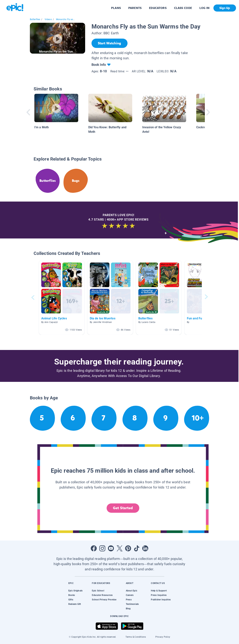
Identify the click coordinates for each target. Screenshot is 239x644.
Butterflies (35, 19)
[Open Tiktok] (137, 548)
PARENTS (135, 8)
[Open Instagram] (102, 548)
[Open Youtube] (111, 548)
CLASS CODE (183, 8)
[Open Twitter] (119, 548)
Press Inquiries (159, 595)
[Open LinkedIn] (145, 548)
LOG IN (205, 8)
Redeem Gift (75, 604)
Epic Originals (75, 591)
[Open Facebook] (94, 548)
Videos (48, 19)
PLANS (116, 8)
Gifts (71, 600)
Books (72, 595)
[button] (62, 297)
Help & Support (159, 591)
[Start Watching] (110, 43)
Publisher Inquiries (161, 600)
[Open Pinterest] (128, 548)
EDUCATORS (158, 8)
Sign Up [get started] (225, 8)
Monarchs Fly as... (65, 19)
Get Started (123, 508)
